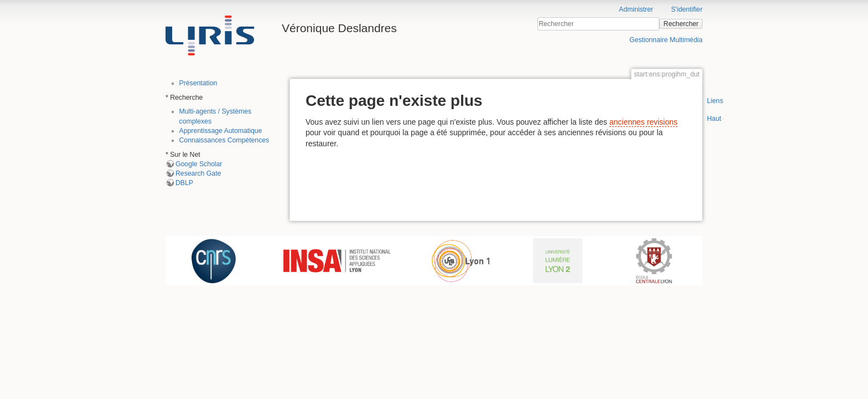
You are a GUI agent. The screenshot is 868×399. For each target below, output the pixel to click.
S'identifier (687, 9)
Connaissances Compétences (224, 140)
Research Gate (198, 173)
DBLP (184, 183)
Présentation (198, 83)
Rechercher (681, 24)
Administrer (636, 9)
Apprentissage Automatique (221, 131)
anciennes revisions (644, 122)
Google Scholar (199, 164)
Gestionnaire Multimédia (666, 40)
